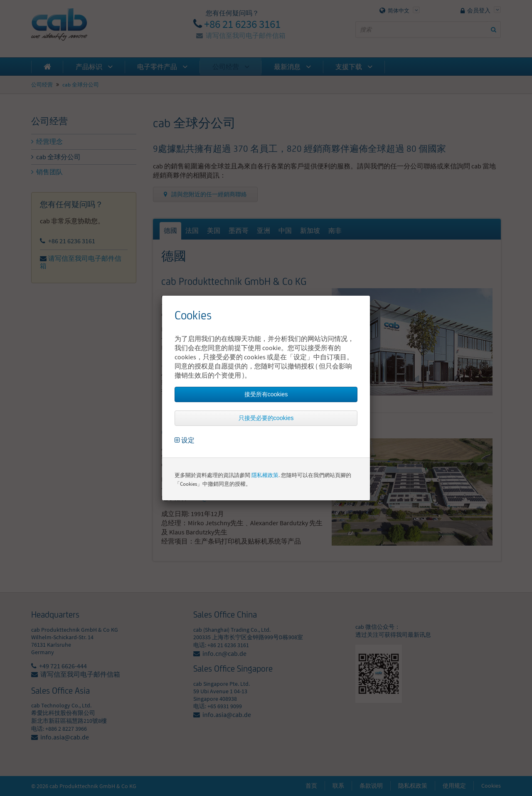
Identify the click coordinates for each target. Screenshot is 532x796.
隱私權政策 (265, 475)
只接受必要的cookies (266, 418)
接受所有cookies (266, 394)
